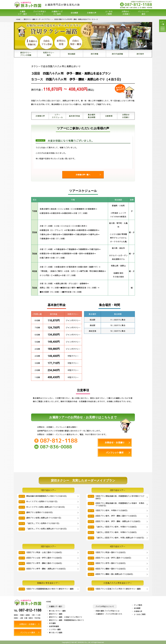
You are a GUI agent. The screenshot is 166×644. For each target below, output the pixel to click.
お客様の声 (92, 13)
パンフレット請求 (144, 13)
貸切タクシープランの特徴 (26, 54)
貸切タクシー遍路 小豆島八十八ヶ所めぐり (66, 617)
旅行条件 (140, 54)
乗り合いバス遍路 (56, 633)
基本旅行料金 (74, 116)
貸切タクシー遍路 (56, 614)
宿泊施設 (72, 54)
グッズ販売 (138, 605)
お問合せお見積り (126, 116)
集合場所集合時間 (92, 116)
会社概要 (74, 13)
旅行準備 (94, 54)
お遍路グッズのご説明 (57, 13)
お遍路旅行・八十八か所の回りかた (109, 614)
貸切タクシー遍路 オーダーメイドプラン (37, 19)
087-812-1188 (30, 610)
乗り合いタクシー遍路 (57, 611)
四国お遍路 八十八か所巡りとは (108, 611)
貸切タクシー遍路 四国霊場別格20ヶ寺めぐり (67, 620)
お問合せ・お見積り (126, 13)
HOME (18, 19)
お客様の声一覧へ (83, 175)
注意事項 (109, 116)
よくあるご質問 (109, 13)
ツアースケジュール (57, 116)
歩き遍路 (52, 623)
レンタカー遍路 (55, 629)
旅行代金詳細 (117, 54)
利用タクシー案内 (49, 54)
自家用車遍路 (54, 626)
